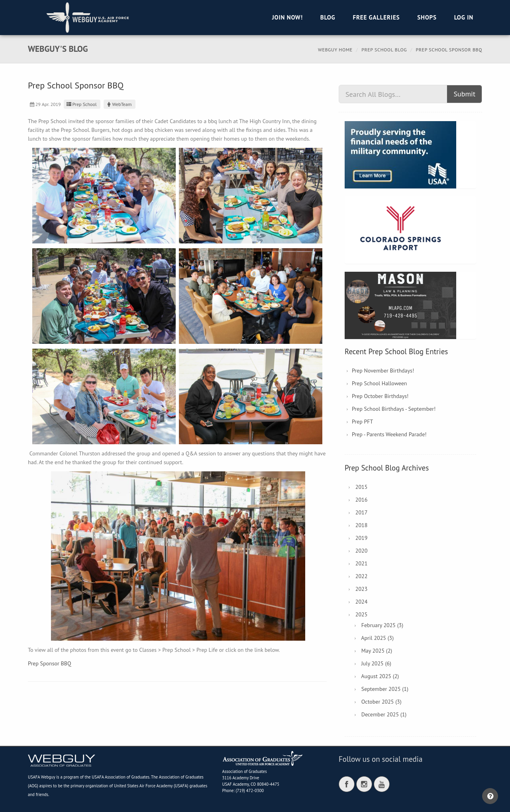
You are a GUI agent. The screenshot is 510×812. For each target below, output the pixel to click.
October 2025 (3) (382, 702)
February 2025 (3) (382, 625)
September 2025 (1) (385, 689)
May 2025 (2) (377, 651)
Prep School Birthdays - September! (394, 409)
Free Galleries (376, 17)
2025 (362, 614)
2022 (362, 576)
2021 (362, 563)
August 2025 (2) (380, 676)
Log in (464, 17)
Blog (328, 17)
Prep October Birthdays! (380, 396)
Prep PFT (362, 422)
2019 (362, 538)
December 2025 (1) (384, 714)
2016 (362, 500)
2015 (362, 487)
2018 (362, 525)
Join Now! (287, 17)
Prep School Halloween (380, 383)
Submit (464, 94)
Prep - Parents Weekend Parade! (389, 434)
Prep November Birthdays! (383, 371)
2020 (362, 551)
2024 (362, 602)
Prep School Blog (384, 50)
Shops (427, 17)
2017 (362, 512)
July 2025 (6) (376, 663)
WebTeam (119, 104)
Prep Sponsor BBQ (50, 663)
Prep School (81, 104)
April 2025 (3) (377, 638)
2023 (362, 589)
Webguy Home (335, 50)
